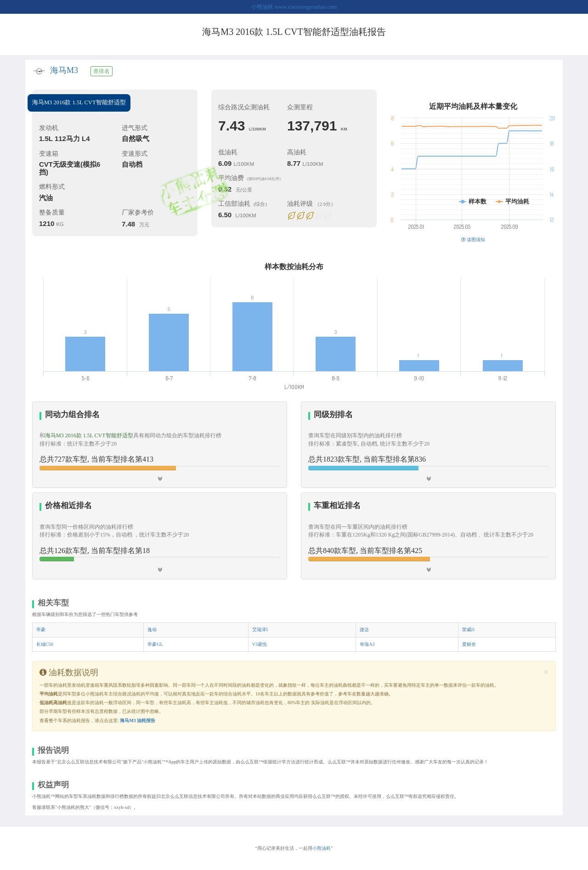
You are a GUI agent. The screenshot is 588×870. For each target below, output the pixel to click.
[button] (428, 445)
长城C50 (45, 644)
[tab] (160, 445)
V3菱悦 (260, 644)
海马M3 (64, 70)
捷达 (364, 630)
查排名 (102, 71)
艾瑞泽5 (260, 630)
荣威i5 (469, 630)
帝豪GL (155, 644)
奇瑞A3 (367, 644)
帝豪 (41, 630)
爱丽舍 (469, 644)
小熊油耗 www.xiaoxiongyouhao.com (294, 7)
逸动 (152, 630)
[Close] (546, 672)
